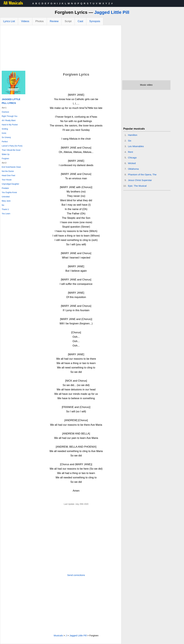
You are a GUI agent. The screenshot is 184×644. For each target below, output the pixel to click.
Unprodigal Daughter (10, 184)
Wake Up (6, 154)
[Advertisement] (61, 49)
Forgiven (5, 159)
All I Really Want (9, 120)
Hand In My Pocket (10, 125)
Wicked (132, 163)
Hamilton (133, 135)
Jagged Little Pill (112, 12)
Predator (5, 188)
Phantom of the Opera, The (142, 174)
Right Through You (10, 116)
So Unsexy (6, 137)
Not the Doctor (8, 171)
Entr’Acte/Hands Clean (11, 167)
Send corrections (76, 575)
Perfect (5, 142)
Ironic (4, 133)
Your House (7, 180)
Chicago (132, 158)
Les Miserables (136, 146)
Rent (131, 152)
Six (130, 141)
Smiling (5, 129)
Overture (5, 112)
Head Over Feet (8, 176)
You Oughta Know (9, 192)
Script (68, 21)
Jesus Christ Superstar (140, 180)
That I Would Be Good (11, 150)
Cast (80, 21)
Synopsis (95, 21)
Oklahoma (133, 169)
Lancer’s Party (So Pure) (12, 146)
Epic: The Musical (137, 186)
